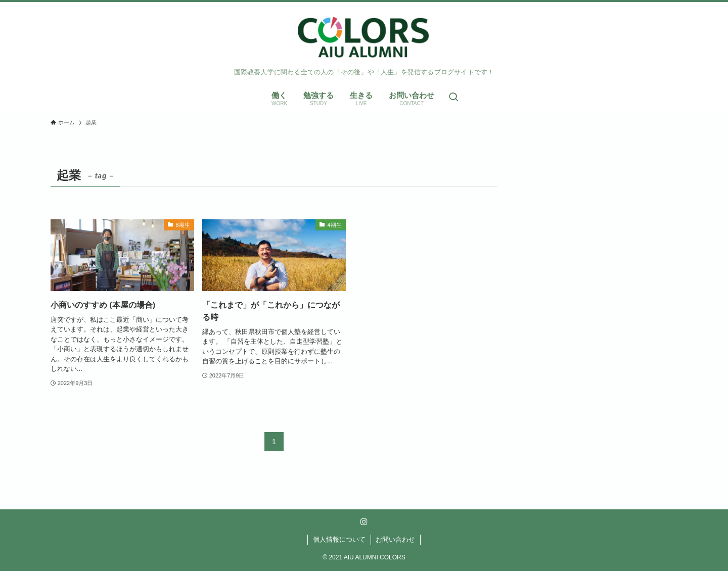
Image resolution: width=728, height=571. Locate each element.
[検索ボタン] (453, 98)
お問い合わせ (395, 539)
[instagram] (364, 522)
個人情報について (339, 539)
